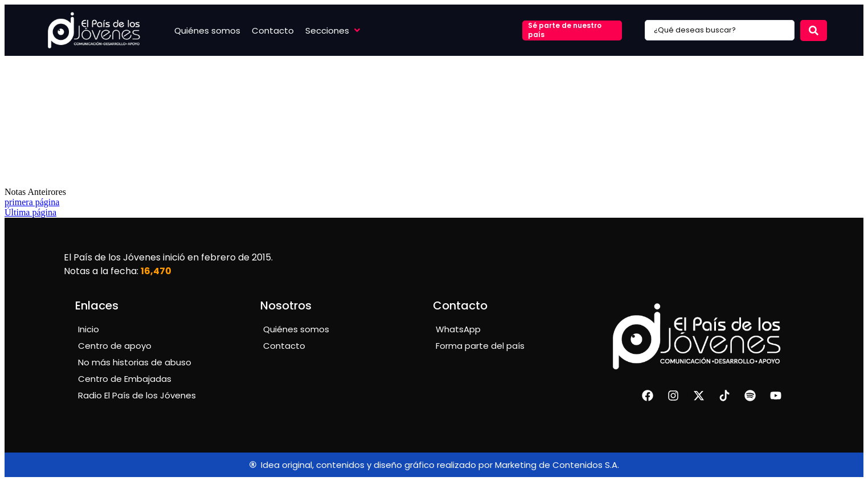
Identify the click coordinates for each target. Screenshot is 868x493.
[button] (334, 30)
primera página (32, 202)
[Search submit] (814, 30)
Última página (30, 212)
